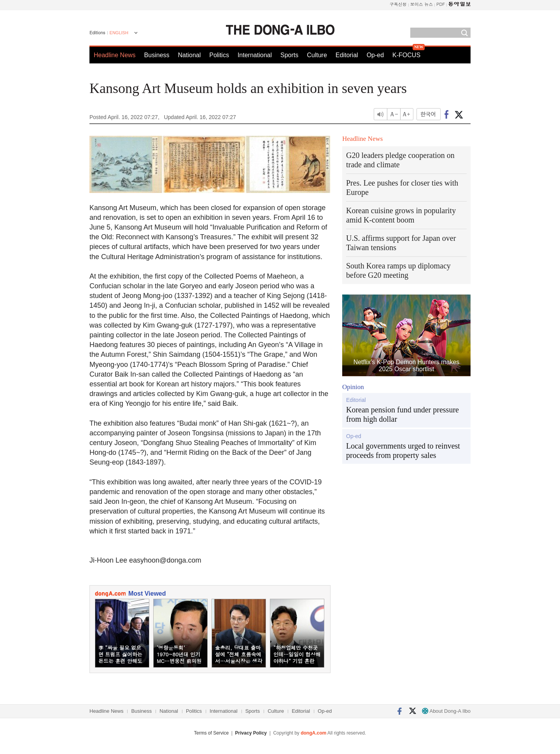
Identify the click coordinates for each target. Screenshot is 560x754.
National (190, 55)
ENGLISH (119, 33)
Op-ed (375, 55)
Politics (219, 55)
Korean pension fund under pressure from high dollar (402, 414)
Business (157, 55)
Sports (289, 55)
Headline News (115, 55)
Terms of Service (211, 733)
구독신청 (398, 4)
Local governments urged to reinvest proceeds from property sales (403, 451)
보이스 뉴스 (422, 4)
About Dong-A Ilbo (446, 711)
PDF (441, 4)
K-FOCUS (406, 55)
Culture (317, 55)
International (255, 55)
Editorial (347, 55)
